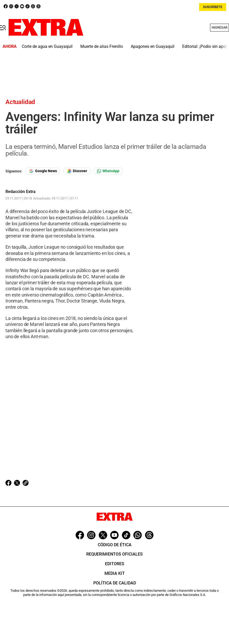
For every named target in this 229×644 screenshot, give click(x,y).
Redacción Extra (21, 192)
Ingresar (220, 27)
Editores (115, 564)
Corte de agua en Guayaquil (47, 46)
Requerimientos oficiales (115, 554)
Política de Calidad (115, 583)
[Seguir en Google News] (43, 171)
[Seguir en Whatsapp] (108, 171)
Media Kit (115, 573)
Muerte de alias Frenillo (102, 46)
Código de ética (115, 545)
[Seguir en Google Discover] (77, 171)
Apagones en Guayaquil (153, 46)
